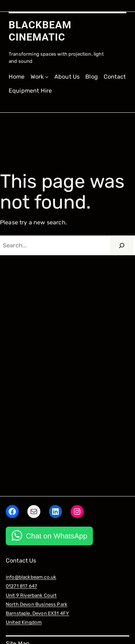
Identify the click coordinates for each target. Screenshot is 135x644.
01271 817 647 (21, 586)
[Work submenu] (40, 77)
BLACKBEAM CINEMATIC (40, 31)
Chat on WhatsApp (57, 536)
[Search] (122, 245)
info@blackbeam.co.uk (31, 577)
